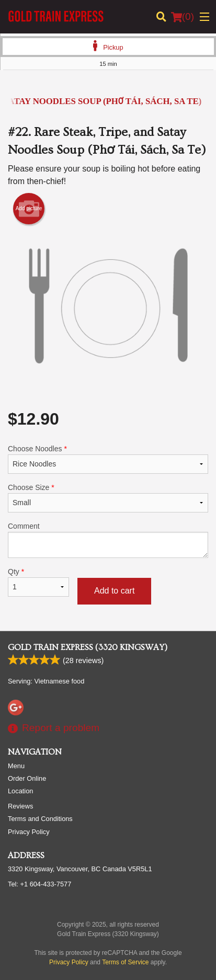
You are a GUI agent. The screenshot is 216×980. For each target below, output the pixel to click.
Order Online (27, 778)
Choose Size (108, 498)
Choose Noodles (108, 459)
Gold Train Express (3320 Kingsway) (88, 647)
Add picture (29, 209)
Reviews (20, 806)
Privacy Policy (29, 832)
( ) (183, 17)
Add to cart (114, 591)
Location (20, 791)
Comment (108, 540)
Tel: (39, 884)
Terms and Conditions (40, 819)
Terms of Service (125, 962)
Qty (38, 582)
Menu (16, 766)
